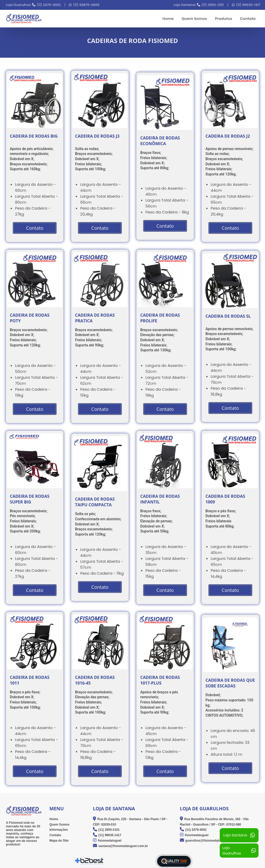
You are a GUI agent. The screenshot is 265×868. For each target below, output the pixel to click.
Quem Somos (194, 19)
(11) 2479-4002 (49, 5)
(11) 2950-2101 (213, 5)
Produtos (223, 19)
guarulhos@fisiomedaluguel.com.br (212, 841)
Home (168, 19)
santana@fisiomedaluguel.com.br (123, 846)
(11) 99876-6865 (86, 5)
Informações (59, 830)
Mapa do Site (59, 841)
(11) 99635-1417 (248, 5)
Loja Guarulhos (239, 851)
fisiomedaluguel (110, 841)
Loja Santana (239, 835)
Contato (248, 19)
